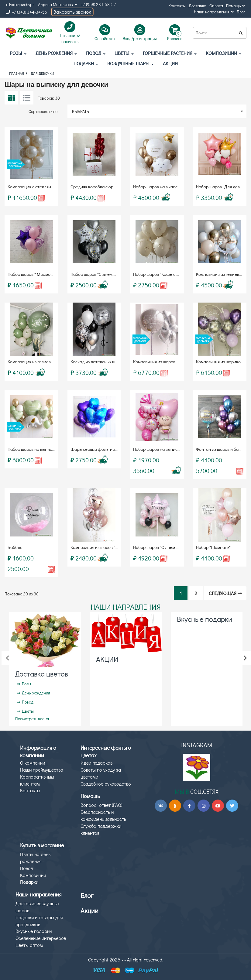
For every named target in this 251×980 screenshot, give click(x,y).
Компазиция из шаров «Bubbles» (165, 362)
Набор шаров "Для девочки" (223, 187)
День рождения (56, 53)
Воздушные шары (131, 63)
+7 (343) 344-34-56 (27, 12)
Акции (89, 911)
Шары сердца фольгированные (101, 449)
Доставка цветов (42, 674)
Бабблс (15, 547)
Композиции (223, 53)
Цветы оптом (29, 945)
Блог (241, 12)
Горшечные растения (170, 53)
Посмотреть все (30, 719)
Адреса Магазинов (58, 4)
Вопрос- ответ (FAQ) (101, 805)
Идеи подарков (96, 763)
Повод (96, 53)
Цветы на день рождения (35, 858)
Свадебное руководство (106, 784)
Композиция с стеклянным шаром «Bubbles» (51, 187)
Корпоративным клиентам (37, 780)
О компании (33, 763)
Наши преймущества (42, 770)
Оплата (216, 6)
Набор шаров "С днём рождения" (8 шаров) (112, 274)
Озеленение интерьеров (41, 938)
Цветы (124, 53)
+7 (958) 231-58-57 (99, 4)
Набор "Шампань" (213, 547)
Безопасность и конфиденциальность (103, 815)
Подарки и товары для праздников (39, 921)
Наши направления (214, 12)
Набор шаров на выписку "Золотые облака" (175, 187)
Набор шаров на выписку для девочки (170, 449)
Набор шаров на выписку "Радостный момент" (52, 449)
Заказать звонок (72, 12)
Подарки (86, 63)
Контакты (177, 6)
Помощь (236, 6)
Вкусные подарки (205, 619)
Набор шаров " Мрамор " (31, 274)
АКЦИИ (170, 63)
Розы (18, 53)
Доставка (198, 6)
